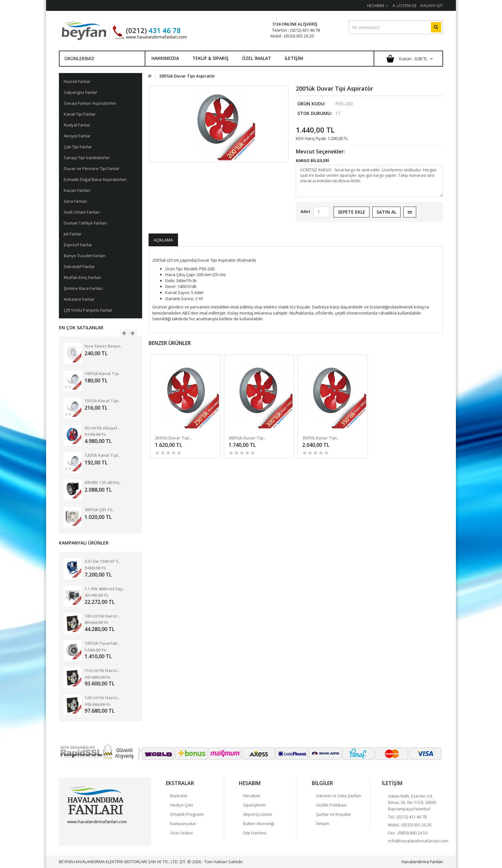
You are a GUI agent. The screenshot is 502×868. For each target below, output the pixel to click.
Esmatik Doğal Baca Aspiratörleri (95, 179)
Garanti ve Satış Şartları (339, 796)
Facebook (72, 833)
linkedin (106, 833)
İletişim (294, 58)
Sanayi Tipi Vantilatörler (87, 158)
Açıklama (163, 240)
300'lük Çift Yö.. (99, 510)
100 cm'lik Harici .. (102, 616)
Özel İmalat (257, 58)
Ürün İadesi (181, 833)
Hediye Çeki (182, 805)
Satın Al (386, 212)
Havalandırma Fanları (422, 862)
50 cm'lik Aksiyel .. (102, 428)
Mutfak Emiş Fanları (82, 277)
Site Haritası (255, 833)
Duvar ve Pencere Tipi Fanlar (92, 168)
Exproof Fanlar (78, 245)
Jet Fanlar (73, 234)
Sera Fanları (75, 201)
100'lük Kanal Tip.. (102, 373)
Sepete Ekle (352, 212)
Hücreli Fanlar (77, 81)
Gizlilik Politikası (331, 805)
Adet (305, 212)
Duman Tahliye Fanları (85, 223)
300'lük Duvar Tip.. (247, 438)
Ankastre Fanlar (79, 299)
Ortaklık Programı (187, 814)
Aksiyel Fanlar (77, 136)
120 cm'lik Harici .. (102, 698)
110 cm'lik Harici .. (102, 670)
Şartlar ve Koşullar (334, 814)
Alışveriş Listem (258, 814)
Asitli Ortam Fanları (82, 212)
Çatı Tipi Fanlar (78, 147)
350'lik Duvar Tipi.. (320, 438)
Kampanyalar (183, 823)
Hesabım (252, 796)
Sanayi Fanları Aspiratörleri (90, 103)
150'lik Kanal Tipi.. (102, 401)
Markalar (179, 796)
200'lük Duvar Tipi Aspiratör (187, 76)
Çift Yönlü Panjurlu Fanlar (88, 310)
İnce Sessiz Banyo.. (103, 346)
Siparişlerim (254, 805)
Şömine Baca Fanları (83, 288)
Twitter (83, 833)
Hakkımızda (165, 58)
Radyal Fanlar (77, 125)
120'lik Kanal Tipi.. (102, 455)
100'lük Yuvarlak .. (102, 643)
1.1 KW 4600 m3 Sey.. (105, 589)
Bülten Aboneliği (259, 823)
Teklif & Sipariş (211, 58)
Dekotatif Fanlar (79, 266)
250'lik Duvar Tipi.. (173, 438)
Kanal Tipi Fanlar (80, 114)
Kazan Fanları (77, 190)
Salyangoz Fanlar (81, 92)
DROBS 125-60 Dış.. (103, 482)
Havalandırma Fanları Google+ (94, 833)
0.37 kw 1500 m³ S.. (102, 561)
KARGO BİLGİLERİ (312, 161)
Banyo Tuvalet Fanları (85, 256)
